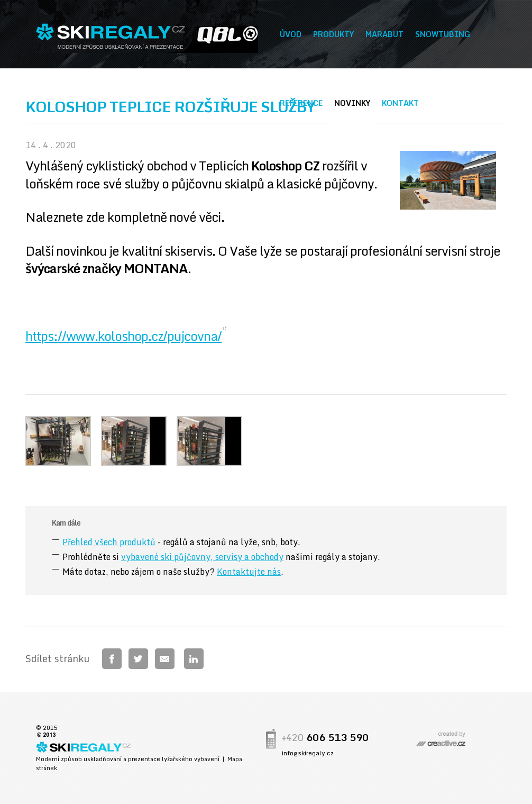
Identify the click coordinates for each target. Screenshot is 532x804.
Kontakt (400, 103)
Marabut (384, 34)
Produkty (333, 34)
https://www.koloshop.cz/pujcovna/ (123, 336)
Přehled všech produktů (109, 542)
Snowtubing (443, 34)
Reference (301, 103)
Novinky (352, 103)
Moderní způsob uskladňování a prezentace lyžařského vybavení (128, 759)
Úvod (291, 34)
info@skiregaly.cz (308, 753)
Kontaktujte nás (249, 572)
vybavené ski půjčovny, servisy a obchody (202, 557)
